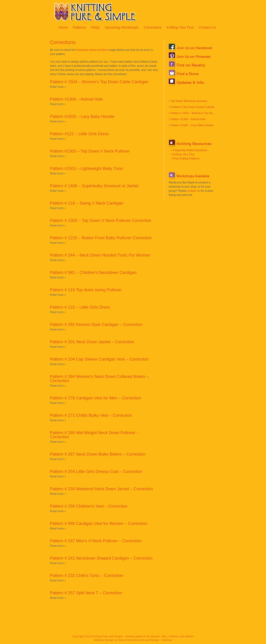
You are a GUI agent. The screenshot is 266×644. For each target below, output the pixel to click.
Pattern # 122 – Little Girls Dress (80, 307)
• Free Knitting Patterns (185, 159)
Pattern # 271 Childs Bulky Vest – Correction (91, 415)
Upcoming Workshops (122, 27)
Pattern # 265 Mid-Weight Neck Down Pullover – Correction (94, 435)
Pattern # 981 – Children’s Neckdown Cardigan (93, 272)
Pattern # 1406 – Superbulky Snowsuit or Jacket (94, 186)
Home (63, 27)
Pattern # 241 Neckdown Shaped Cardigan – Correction (101, 558)
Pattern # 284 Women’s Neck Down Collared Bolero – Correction (99, 379)
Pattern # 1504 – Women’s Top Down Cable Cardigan (99, 82)
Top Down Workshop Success (189, 101)
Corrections (153, 27)
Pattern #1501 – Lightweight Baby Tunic (87, 168)
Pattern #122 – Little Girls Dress (79, 134)
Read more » (58, 87)
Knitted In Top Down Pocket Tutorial (192, 107)
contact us (194, 191)
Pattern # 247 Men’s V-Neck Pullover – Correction (96, 541)
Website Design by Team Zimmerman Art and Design (127, 640)
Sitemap (167, 640)
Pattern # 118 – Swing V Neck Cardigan (87, 203)
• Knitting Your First (183, 154)
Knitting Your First (180, 27)
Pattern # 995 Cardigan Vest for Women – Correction (99, 523)
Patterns (79, 27)
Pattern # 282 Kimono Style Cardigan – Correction (96, 324)
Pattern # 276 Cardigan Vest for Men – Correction (96, 398)
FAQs (95, 27)
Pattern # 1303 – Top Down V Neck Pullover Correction (101, 220)
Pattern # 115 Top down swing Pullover (86, 290)
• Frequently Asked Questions (189, 150)
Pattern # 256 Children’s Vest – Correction (89, 506)
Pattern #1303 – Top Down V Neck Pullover (90, 151)
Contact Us (207, 27)
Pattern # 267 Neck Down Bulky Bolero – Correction (98, 454)
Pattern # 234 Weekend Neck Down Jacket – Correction (101, 489)
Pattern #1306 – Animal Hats (76, 99)
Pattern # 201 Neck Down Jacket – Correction (92, 342)
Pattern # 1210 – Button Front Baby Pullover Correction (101, 238)
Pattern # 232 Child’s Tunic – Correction (87, 575)
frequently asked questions (92, 50)
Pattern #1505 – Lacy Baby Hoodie (82, 116)
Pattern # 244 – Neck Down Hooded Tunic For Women (100, 255)
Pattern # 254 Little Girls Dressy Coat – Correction (96, 471)
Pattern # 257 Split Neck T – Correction (86, 593)
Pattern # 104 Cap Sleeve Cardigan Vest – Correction (99, 359)
